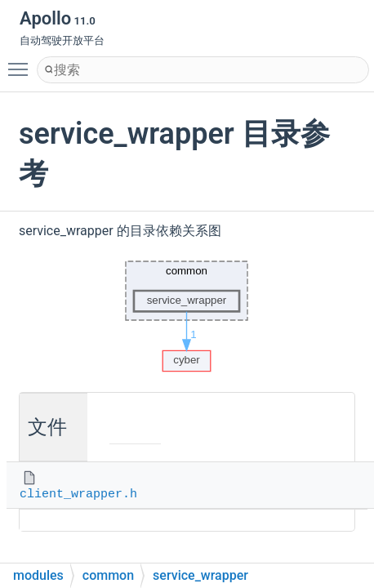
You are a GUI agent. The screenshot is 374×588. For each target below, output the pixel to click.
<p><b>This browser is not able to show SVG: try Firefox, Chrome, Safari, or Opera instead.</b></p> (187, 312)
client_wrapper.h (78, 494)
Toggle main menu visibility (22, 62)
